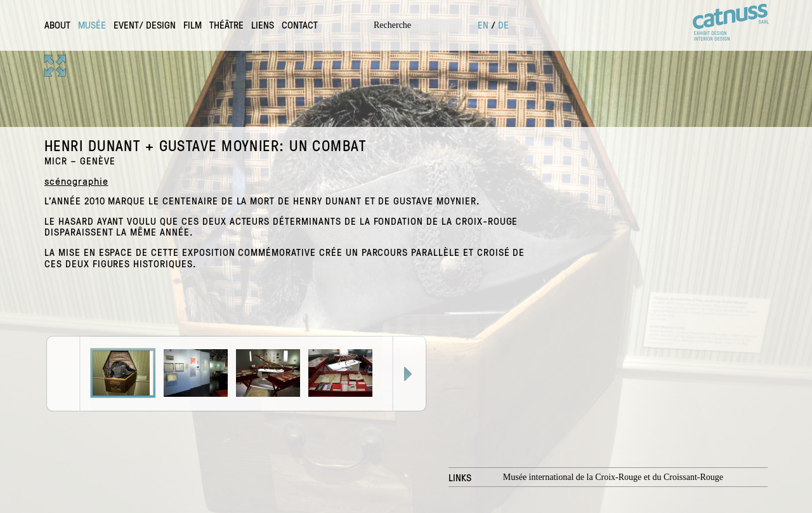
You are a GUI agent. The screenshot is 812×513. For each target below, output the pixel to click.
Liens (263, 24)
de (503, 24)
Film (193, 24)
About (57, 24)
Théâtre (226, 24)
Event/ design (145, 24)
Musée (92, 24)
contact (300, 24)
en (483, 24)
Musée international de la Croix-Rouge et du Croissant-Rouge (613, 477)
